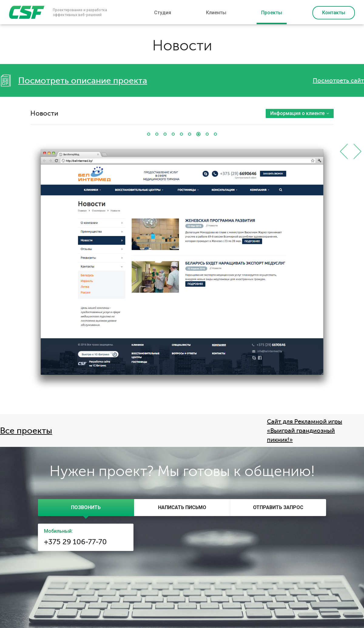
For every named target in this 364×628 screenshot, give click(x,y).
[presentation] (86, 508)
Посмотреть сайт (338, 81)
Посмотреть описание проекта (83, 81)
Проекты (272, 13)
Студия (163, 13)
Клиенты (216, 13)
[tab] (86, 508)
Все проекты (26, 431)
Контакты (334, 13)
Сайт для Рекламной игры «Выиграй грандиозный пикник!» (305, 431)
